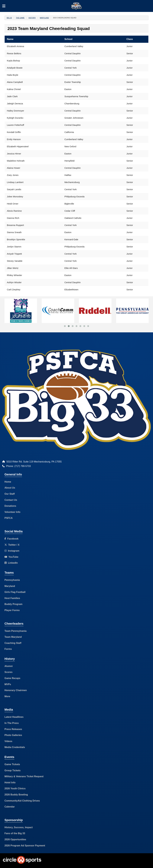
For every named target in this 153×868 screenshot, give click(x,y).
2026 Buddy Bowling (16, 795)
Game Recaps (12, 678)
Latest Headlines (14, 717)
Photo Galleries (13, 735)
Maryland (44, 18)
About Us (10, 488)
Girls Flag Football (15, 592)
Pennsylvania (12, 580)
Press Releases (13, 729)
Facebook (12, 539)
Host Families (12, 598)
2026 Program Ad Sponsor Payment (25, 846)
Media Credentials (15, 747)
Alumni (9, 666)
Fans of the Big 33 (15, 833)
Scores (8, 672)
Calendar (10, 807)
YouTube (11, 557)
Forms (8, 649)
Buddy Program (13, 604)
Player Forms (12, 610)
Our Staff (10, 494)
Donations (10, 506)
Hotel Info (10, 783)
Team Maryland (13, 637)
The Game (20, 18)
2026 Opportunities (15, 839)
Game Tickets (12, 764)
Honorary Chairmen (16, 690)
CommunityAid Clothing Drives (22, 801)
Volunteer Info (12, 512)
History (32, 18)
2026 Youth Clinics (15, 788)
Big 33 (9, 18)
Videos (8, 741)
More (7, 696)
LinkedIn (11, 563)
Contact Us (11, 500)
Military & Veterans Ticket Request (24, 776)
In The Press (12, 723)
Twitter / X (12, 545)
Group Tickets (12, 770)
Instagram (12, 551)
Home (8, 482)
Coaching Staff (13, 643)
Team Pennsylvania (15, 631)
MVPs (8, 684)
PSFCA (9, 518)
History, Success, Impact (19, 827)
